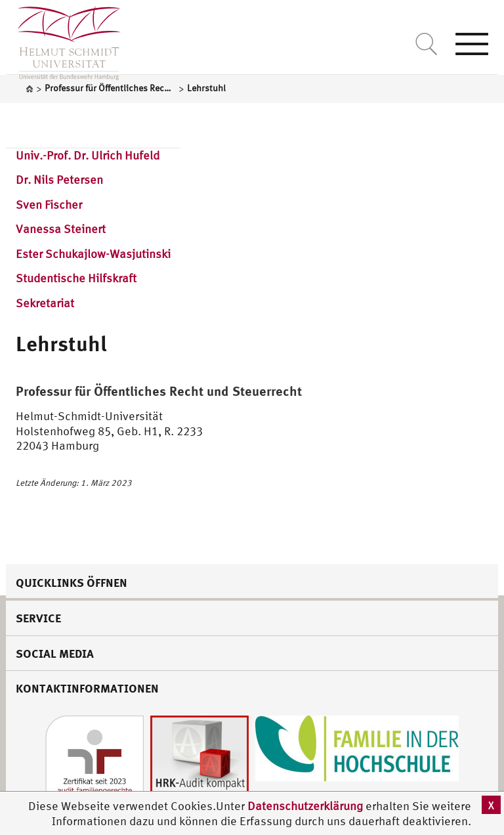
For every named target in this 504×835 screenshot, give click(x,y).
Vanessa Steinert (61, 229)
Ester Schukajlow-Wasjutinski (93, 254)
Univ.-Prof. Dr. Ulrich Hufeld (88, 155)
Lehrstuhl (61, 343)
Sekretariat (45, 303)
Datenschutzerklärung (305, 806)
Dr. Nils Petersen (59, 180)
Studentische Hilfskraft (76, 278)
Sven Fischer (49, 204)
